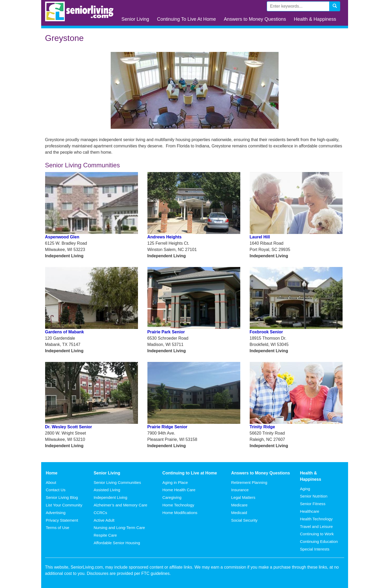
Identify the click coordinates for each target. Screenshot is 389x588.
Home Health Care (179, 490)
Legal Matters (243, 497)
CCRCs (100, 513)
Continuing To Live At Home (186, 19)
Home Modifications (180, 513)
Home (52, 473)
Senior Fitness (313, 504)
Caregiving (172, 497)
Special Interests (315, 549)
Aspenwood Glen (62, 237)
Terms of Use (58, 528)
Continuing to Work (317, 534)
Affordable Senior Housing (117, 543)
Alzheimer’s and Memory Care (121, 505)
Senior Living (135, 19)
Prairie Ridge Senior (167, 427)
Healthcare (309, 511)
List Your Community (64, 505)
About (51, 482)
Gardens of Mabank (65, 332)
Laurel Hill (260, 237)
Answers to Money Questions (255, 19)
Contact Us (56, 490)
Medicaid (239, 513)
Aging (305, 489)
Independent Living (110, 497)
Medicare (239, 505)
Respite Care (105, 535)
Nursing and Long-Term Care (119, 528)
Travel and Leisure (316, 526)
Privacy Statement (62, 520)
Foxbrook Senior (266, 332)
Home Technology (178, 505)
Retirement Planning (249, 482)
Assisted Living (107, 490)
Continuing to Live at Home (190, 473)
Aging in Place (175, 482)
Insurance (240, 490)
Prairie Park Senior (166, 332)
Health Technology (316, 519)
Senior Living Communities (117, 482)
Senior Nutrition (314, 496)
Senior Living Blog (62, 497)
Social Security (244, 520)
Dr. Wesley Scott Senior (69, 427)
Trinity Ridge (262, 427)
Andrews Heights (165, 237)
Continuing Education (319, 541)
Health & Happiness (315, 19)
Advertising (56, 513)
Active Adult (104, 520)
